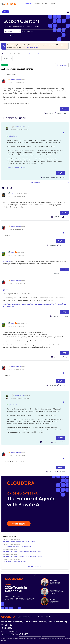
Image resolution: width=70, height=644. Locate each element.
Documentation (31, 622)
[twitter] (6, 625)
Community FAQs (45, 617)
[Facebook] (2, 625)
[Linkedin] (11, 625)
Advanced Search (9, 36)
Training (37, 4)
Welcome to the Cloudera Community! (14, 561)
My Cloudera (6, 622)
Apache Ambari (11, 74)
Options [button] (6, 58)
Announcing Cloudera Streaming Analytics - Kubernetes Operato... (23, 551)
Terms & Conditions (24, 636)
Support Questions (19, 54)
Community (28, 4)
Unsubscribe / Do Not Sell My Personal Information (53, 636)
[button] (66, 86)
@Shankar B (13, 136)
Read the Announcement (30, 47)
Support (52, 4)
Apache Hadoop (9, 638)
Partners (45, 4)
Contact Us (7, 628)
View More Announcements (35, 566)
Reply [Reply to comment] (60, 173)
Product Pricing (61, 622)
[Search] (44, 31)
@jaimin (6, 290)
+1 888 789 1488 (11, 631)
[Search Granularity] (12, 31)
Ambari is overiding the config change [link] (37, 54)
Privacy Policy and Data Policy (35, 636)
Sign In (6, 12)
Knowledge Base (46, 622)
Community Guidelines (27, 617)
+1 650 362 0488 (21, 634)
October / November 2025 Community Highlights (17, 546)
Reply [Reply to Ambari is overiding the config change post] (64, 109)
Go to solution (62, 65)
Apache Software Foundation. (48, 638)
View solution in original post (16, 167)
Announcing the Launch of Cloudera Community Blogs (19, 541)
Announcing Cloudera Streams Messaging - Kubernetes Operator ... (23, 556)
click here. (4, 640)
